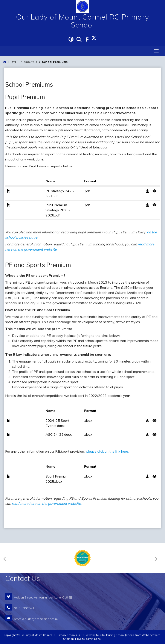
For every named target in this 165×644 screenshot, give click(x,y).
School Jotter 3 (125, 635)
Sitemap (69, 639)
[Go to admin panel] (90, 639)
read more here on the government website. (47, 503)
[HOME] (10, 62)
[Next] (157, 558)
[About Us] (30, 62)
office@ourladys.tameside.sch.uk (36, 619)
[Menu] (156, 51)
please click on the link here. (108, 451)
